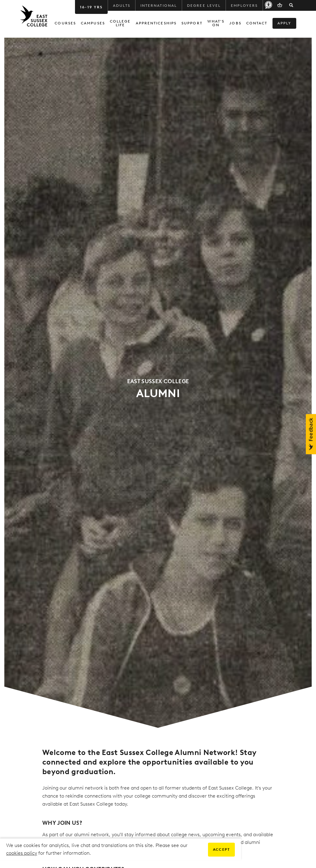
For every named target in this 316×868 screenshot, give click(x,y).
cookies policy (22, 853)
